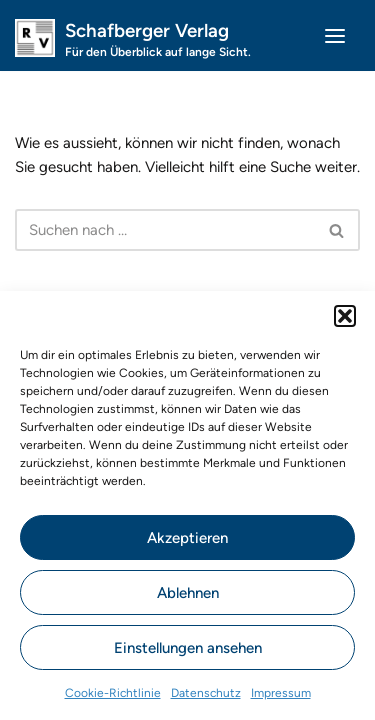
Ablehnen (188, 593)
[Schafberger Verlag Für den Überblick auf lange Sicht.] (133, 35)
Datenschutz (206, 693)
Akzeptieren (187, 538)
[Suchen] (165, 230)
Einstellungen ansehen (188, 648)
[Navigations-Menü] (335, 36)
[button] (345, 316)
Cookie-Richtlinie (113, 693)
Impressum (281, 693)
